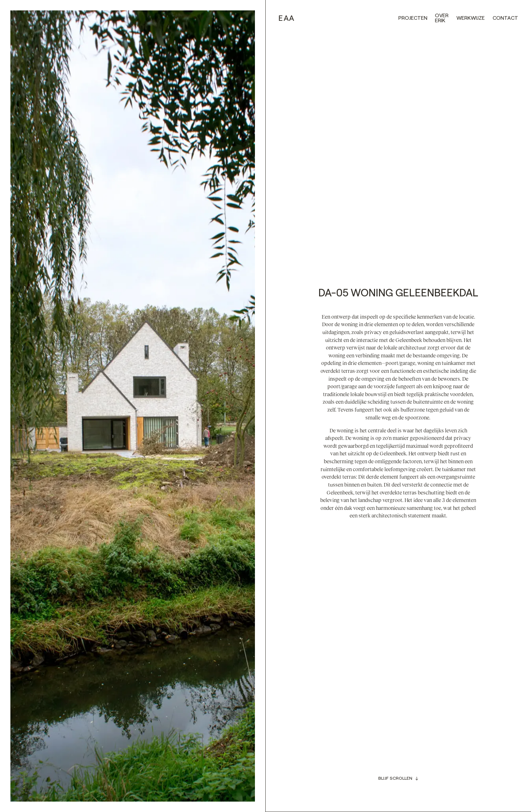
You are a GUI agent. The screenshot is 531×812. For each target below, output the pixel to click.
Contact (505, 18)
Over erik (442, 18)
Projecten (413, 18)
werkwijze (471, 18)
